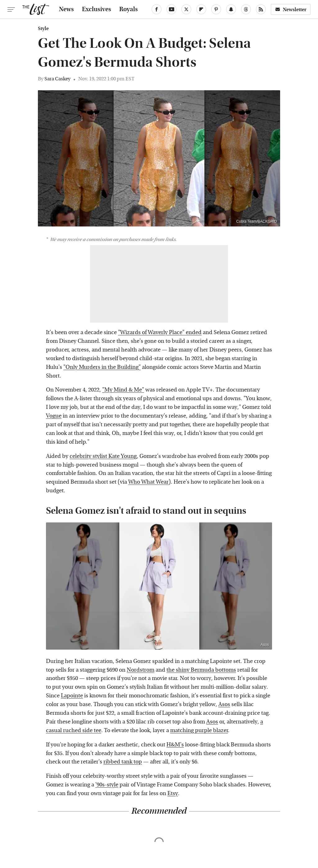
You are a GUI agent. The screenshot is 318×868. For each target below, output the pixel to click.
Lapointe (72, 696)
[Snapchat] (231, 9)
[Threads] (246, 9)
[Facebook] (157, 9)
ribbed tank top (123, 762)
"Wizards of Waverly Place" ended (160, 332)
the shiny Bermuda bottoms (201, 670)
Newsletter (291, 9)
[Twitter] (186, 9)
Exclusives (97, 9)
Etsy (173, 793)
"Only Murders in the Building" (102, 367)
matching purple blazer (199, 730)
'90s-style (107, 785)
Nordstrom (141, 670)
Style (43, 29)
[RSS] (261, 9)
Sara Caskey (57, 79)
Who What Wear (148, 482)
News (66, 9)
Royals (129, 9)
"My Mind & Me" (123, 390)
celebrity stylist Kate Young (103, 456)
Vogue (54, 416)
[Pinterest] (216, 9)
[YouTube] (171, 9)
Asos (265, 645)
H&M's (175, 745)
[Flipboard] (201, 9)
